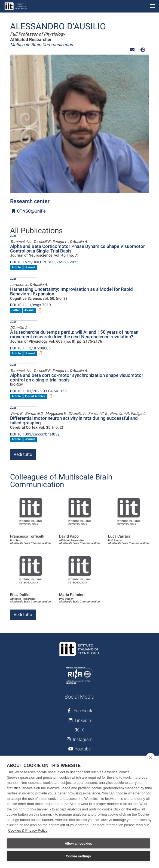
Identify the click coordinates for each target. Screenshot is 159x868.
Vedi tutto (23, 454)
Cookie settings (78, 856)
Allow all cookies (78, 844)
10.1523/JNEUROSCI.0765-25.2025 (44, 262)
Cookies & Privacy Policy (28, 830)
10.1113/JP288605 (30, 348)
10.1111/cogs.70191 (32, 305)
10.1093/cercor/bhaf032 (35, 434)
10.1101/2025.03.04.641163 (38, 391)
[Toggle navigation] (152, 6)
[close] (150, 757)
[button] (132, 50)
